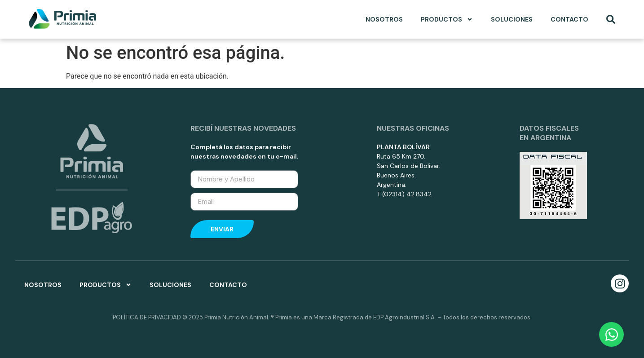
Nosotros (384, 19)
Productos (447, 19)
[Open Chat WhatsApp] (611, 334)
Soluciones (512, 19)
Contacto (569, 19)
